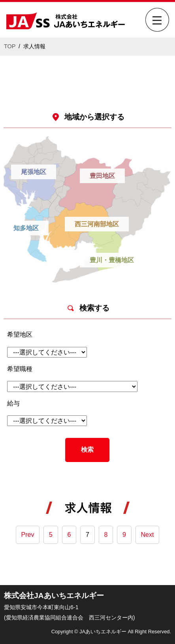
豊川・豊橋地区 (112, 260)
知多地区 (26, 228)
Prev (28, 535)
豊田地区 (102, 176)
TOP (10, 46)
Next (148, 535)
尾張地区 (34, 172)
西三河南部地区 (97, 224)
